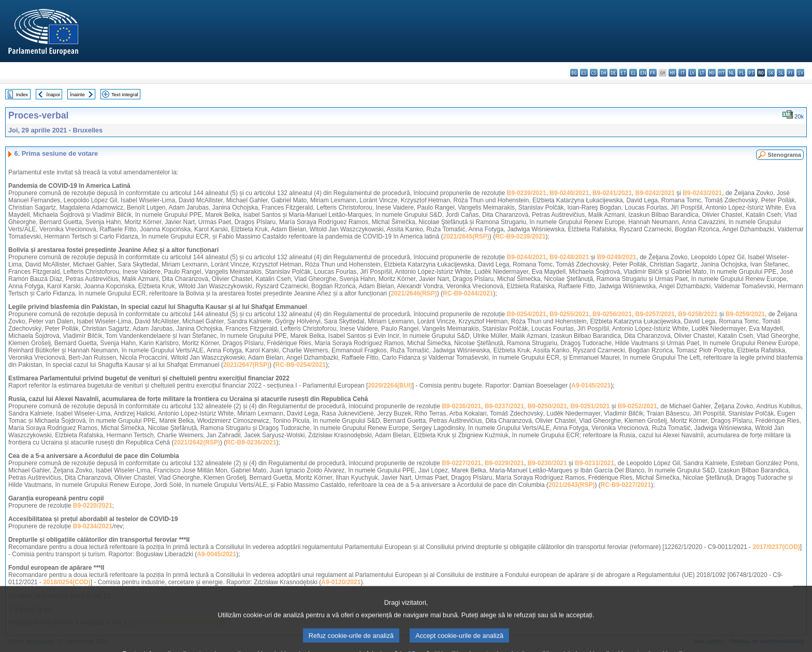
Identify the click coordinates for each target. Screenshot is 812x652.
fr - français (653, 73)
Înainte (77, 94)
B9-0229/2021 (504, 463)
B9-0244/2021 (527, 257)
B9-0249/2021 (617, 257)
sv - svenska (800, 73)
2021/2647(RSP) (246, 365)
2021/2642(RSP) (197, 442)
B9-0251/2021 (590, 406)
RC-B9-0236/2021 (251, 442)
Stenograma (784, 155)
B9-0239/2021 (527, 193)
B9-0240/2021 (569, 193)
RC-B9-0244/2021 (468, 293)
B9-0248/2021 (569, 257)
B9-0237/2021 (504, 406)
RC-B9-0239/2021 (520, 236)
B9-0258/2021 (698, 314)
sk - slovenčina (771, 73)
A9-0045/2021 (216, 554)
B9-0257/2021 (655, 314)
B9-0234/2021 (93, 526)
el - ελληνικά (633, 73)
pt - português (751, 73)
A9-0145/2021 (591, 386)
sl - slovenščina (781, 73)
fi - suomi (791, 73)
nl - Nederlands (731, 73)
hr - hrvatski (672, 73)
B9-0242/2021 (655, 193)
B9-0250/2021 (547, 406)
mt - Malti (722, 73)
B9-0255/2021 (569, 314)
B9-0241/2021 (612, 193)
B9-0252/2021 (637, 406)
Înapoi (53, 94)
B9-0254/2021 (527, 314)
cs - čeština (594, 73)
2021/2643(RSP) (571, 485)
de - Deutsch (613, 73)
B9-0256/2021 (612, 314)
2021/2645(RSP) (466, 236)
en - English (643, 73)
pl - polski (741, 73)
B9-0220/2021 (93, 506)
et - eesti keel (623, 73)
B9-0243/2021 (702, 193)
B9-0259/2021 (745, 314)
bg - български (574, 73)
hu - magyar (712, 73)
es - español (584, 73)
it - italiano (682, 73)
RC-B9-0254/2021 (301, 365)
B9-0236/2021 (461, 406)
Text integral (125, 94)
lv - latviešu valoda (692, 73)
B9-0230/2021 (547, 463)
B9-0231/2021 (594, 463)
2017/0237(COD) (776, 547)
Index (22, 94)
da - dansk (604, 73)
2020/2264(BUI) (390, 386)
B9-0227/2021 (461, 463)
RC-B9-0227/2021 (626, 485)
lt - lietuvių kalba (702, 73)
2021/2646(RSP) (414, 293)
